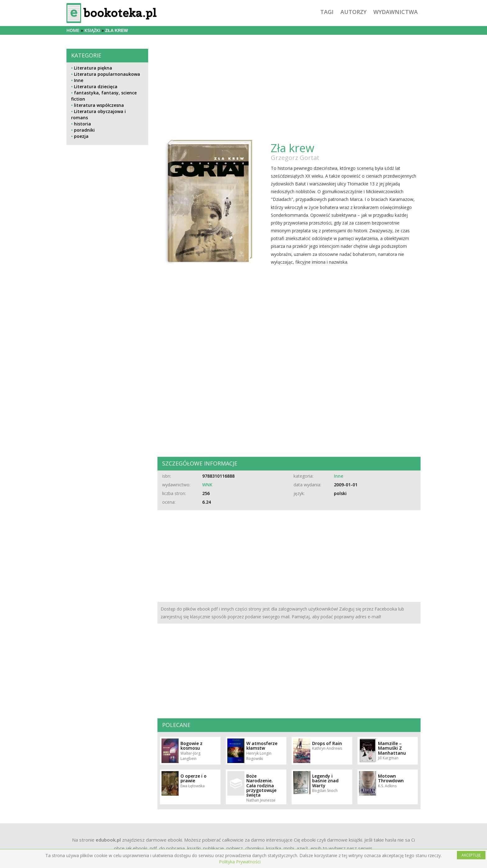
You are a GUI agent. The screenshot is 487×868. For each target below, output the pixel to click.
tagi (327, 12)
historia (82, 124)
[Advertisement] (107, 285)
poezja (81, 136)
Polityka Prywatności (240, 862)
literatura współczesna (99, 105)
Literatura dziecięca (96, 86)
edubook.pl (108, 840)
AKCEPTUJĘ (471, 855)
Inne (79, 80)
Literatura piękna (93, 68)
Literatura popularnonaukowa (107, 74)
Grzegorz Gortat (295, 158)
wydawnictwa (396, 12)
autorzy (353, 12)
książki (92, 30)
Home (73, 30)
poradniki (84, 130)
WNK (207, 485)
